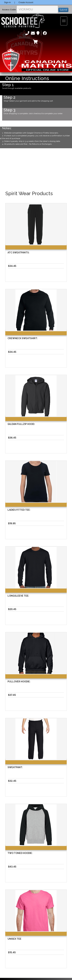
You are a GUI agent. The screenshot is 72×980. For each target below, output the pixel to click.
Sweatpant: (15, 767)
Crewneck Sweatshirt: (23, 338)
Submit (63, 10)
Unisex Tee (14, 939)
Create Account (26, 2)
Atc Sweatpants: (18, 253)
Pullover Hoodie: (19, 682)
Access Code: (9, 10)
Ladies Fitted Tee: (19, 510)
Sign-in (7, 2)
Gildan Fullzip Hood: (21, 424)
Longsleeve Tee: (18, 596)
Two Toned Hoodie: (20, 853)
